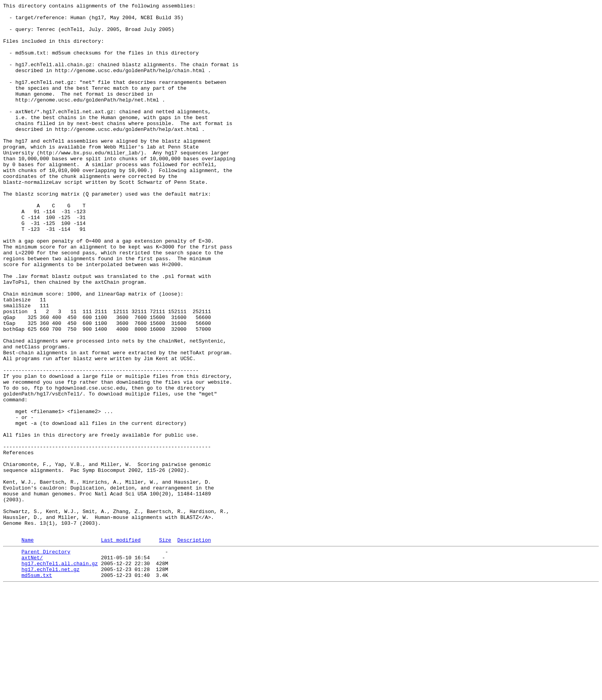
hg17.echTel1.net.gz (51, 681)
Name (28, 647)
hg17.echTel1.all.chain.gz (60, 674)
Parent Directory (46, 660)
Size (165, 647)
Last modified (121, 647)
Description (194, 647)
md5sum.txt (37, 688)
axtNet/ (32, 667)
